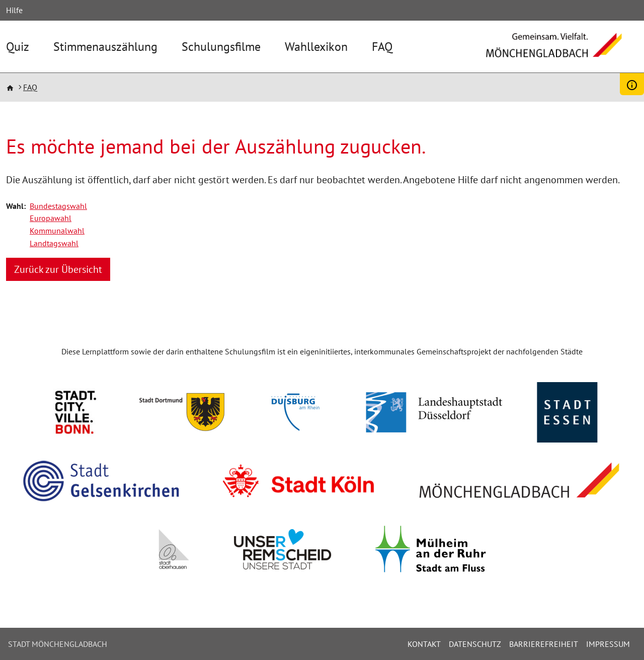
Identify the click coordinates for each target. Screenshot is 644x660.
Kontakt (424, 644)
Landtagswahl (54, 243)
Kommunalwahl (57, 231)
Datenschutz (475, 644)
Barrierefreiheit (544, 644)
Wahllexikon (316, 47)
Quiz (18, 47)
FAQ (382, 47)
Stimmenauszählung (105, 47)
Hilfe (14, 10)
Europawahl (51, 218)
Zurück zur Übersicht (58, 269)
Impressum (608, 644)
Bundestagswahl (58, 206)
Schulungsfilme (221, 47)
